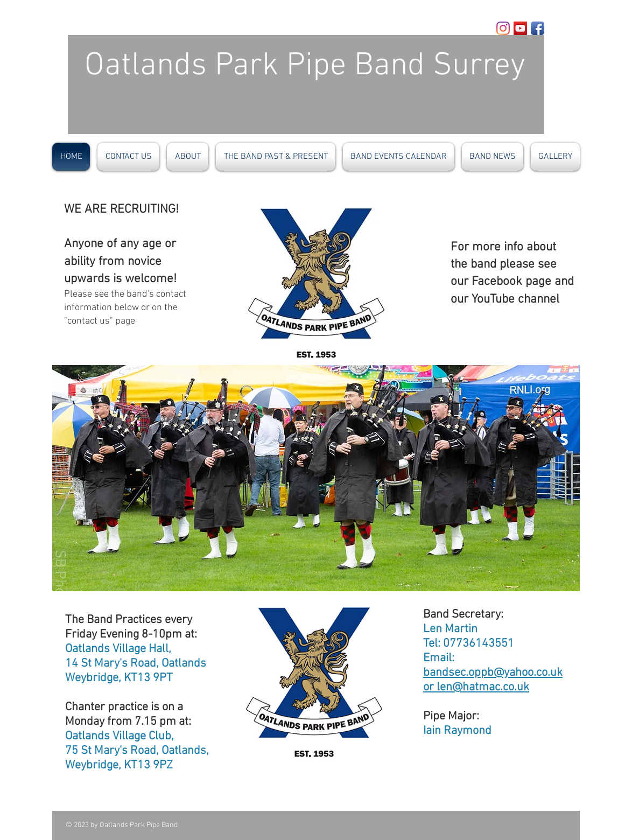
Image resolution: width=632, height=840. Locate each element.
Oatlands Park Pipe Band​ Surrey (289, 66)
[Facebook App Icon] (538, 28)
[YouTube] (520, 28)
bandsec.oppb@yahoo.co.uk (493, 673)
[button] (316, 478)
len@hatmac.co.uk (483, 687)
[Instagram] (503, 28)
